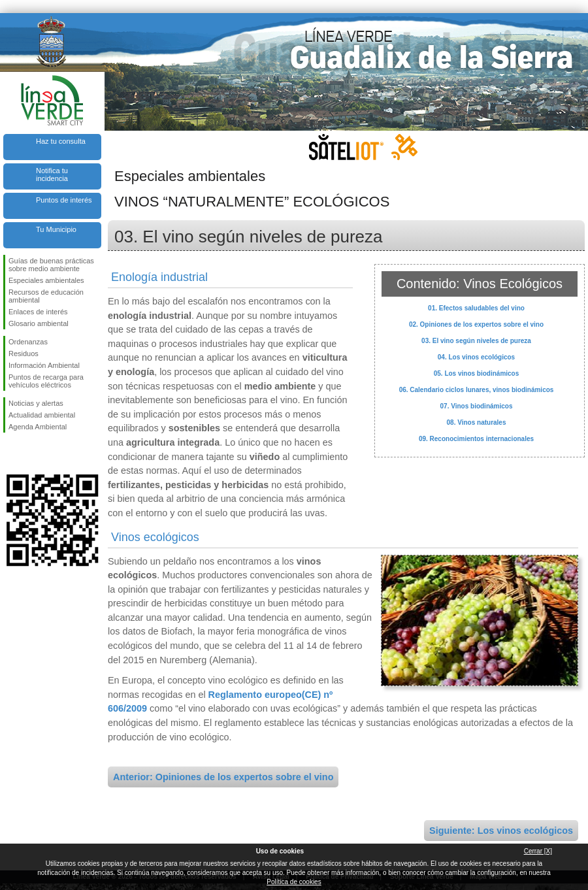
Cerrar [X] (538, 851)
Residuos (24, 354)
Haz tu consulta (61, 141)
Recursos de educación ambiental (46, 296)
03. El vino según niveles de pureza (476, 341)
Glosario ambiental (39, 323)
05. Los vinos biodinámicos (477, 373)
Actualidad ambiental (42, 415)
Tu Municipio (56, 229)
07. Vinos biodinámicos (477, 406)
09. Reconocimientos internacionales (476, 439)
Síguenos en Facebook (11, 453)
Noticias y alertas (36, 403)
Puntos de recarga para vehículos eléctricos (46, 381)
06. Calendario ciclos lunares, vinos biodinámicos (477, 390)
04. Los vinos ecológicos (476, 357)
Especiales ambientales (46, 280)
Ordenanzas (28, 342)
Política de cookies (294, 882)
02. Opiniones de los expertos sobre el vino (476, 324)
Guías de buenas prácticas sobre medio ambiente (51, 265)
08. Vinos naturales (477, 422)
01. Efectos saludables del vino (476, 308)
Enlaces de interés (38, 312)
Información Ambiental (44, 365)
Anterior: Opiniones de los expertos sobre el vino (223, 777)
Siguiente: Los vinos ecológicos (501, 831)
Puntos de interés (64, 200)
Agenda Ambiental (38, 427)
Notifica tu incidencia (52, 174)
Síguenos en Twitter (33, 453)
